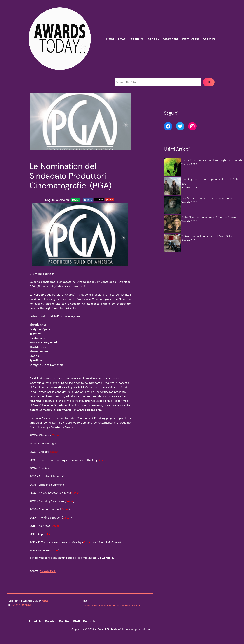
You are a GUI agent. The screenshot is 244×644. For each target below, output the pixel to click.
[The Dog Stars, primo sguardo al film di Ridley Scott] (173, 186)
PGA (109, 606)
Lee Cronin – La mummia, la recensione (207, 198)
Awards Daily (48, 571)
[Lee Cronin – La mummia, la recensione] (173, 205)
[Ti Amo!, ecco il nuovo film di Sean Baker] (173, 244)
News (45, 601)
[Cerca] (209, 82)
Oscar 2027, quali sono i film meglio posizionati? (212, 160)
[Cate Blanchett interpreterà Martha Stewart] (173, 224)
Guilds (86, 606)
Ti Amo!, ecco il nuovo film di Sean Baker (207, 236)
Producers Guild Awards (127, 606)
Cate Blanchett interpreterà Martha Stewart (210, 217)
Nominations (98, 606)
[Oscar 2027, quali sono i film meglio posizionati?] (173, 167)
